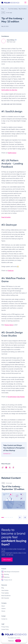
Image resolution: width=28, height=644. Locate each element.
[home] (10, 2)
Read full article (6, 217)
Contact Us (4, 619)
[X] (10, 468)
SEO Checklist (5, 598)
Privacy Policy (5, 627)
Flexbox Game (9, 325)
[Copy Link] (3, 468)
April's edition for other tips (9, 90)
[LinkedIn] (6, 468)
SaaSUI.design (12, 153)
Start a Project (7, 560)
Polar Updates (5, 593)
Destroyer (11, 270)
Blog (3, 9)
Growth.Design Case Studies (16, 397)
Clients (3, 611)
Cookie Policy (5, 629)
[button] (25, 2)
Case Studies (5, 590)
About (3, 606)
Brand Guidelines (6, 595)
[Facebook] (13, 468)
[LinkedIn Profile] (16, 40)
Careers (3, 608)
